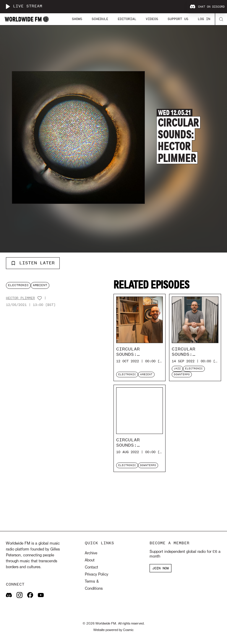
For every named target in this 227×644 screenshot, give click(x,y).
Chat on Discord (207, 7)
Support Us (178, 19)
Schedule (100, 19)
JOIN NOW (160, 568)
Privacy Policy (97, 575)
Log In (204, 19)
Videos (152, 19)
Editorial (127, 19)
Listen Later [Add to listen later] (33, 263)
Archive (91, 553)
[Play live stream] (8, 6)
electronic (18, 285)
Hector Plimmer (20, 298)
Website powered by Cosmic (113, 630)
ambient (40, 285)
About (90, 560)
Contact (91, 567)
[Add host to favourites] (40, 298)
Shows (77, 19)
